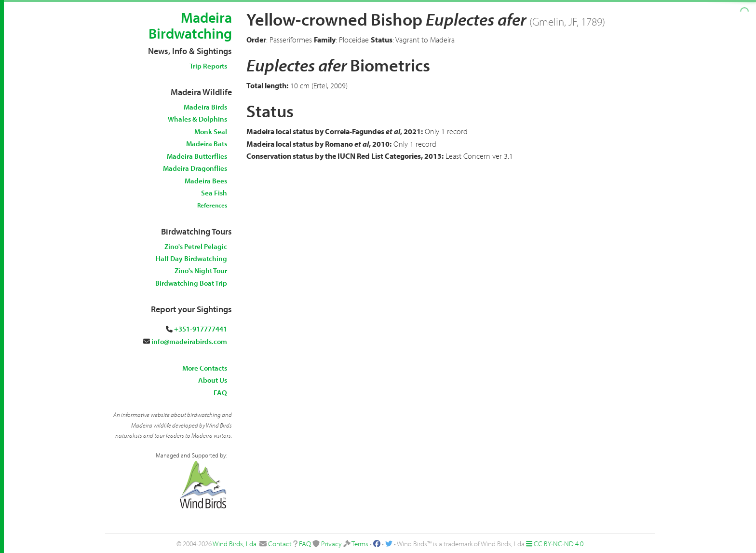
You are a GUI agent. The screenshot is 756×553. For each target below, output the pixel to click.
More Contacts (205, 368)
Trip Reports (208, 66)
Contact (280, 544)
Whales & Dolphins (197, 119)
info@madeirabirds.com (189, 341)
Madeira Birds (205, 107)
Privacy (331, 544)
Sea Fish (214, 193)
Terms (360, 544)
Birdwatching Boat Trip (191, 283)
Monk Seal (211, 131)
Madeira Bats (207, 144)
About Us (213, 380)
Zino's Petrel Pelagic (196, 246)
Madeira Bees (206, 181)
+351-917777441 (201, 329)
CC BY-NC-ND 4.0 (559, 544)
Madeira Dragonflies (195, 168)
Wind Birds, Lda (235, 544)
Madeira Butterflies (197, 156)
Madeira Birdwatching (190, 25)
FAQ (220, 393)
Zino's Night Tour (201, 270)
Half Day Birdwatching (191, 258)
